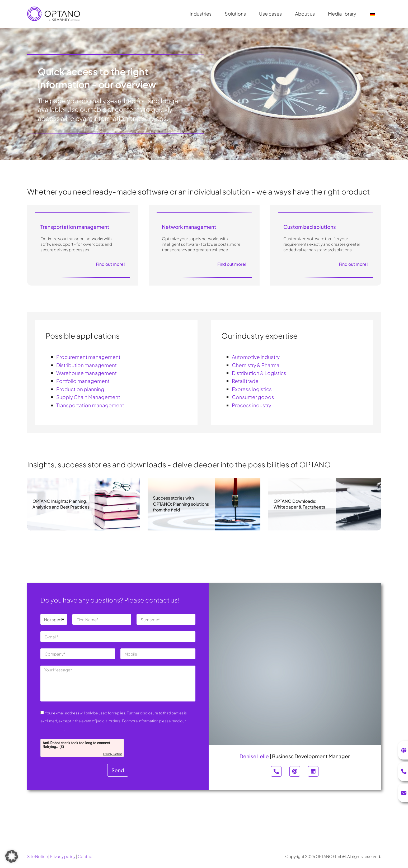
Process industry (252, 405)
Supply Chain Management (88, 397)
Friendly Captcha (113, 754)
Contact (86, 856)
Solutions (237, 14)
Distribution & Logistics (259, 373)
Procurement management (88, 357)
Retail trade (245, 381)
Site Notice (37, 856)
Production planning (80, 389)
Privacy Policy (52, 729)
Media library (343, 14)
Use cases (272, 14)
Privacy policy (63, 856)
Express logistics (252, 389)
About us (306, 14)
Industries (202, 14)
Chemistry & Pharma (256, 365)
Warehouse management (86, 373)
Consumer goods (253, 397)
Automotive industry (256, 357)
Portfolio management (83, 381)
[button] (12, 856)
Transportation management (90, 405)
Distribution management (86, 365)
